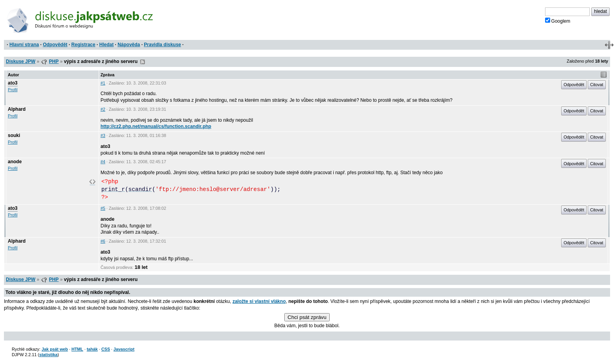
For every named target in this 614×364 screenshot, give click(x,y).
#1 (103, 83)
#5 (103, 208)
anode (15, 162)
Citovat (597, 85)
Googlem (558, 21)
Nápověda (129, 45)
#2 (103, 109)
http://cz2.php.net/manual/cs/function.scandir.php (156, 126)
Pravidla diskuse (163, 45)
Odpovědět (55, 45)
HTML (77, 349)
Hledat (106, 45)
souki (14, 135)
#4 (103, 162)
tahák (92, 349)
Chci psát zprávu (307, 317)
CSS (106, 349)
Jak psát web (55, 349)
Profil (13, 90)
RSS (143, 62)
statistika (48, 355)
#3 (103, 135)
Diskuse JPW (21, 61)
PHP (54, 61)
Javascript (124, 349)
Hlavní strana (24, 45)
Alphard (17, 109)
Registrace (83, 45)
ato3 (13, 83)
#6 (103, 241)
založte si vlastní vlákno (259, 301)
